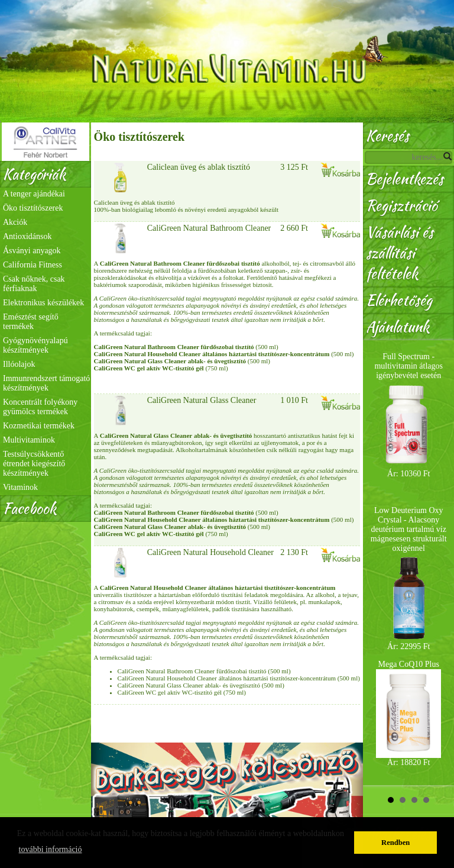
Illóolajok (19, 364)
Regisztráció (401, 206)
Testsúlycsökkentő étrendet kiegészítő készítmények (34, 464)
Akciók (15, 222)
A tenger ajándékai (34, 194)
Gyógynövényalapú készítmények (35, 345)
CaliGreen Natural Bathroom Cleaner (209, 228)
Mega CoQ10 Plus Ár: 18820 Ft (408, 713)
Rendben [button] (395, 843)
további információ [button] (51, 849)
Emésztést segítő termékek (31, 322)
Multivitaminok (29, 440)
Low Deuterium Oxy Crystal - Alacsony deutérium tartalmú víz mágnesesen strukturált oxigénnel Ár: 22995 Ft (409, 578)
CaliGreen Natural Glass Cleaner (202, 400)
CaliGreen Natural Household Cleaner (210, 552)
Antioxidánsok (27, 236)
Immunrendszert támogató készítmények (46, 383)
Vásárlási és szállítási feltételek (400, 253)
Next (439, 563)
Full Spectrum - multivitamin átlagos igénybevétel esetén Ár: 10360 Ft (408, 415)
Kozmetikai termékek (39, 426)
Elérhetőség (399, 300)
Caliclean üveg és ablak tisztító (199, 167)
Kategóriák (34, 174)
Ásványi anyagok (32, 251)
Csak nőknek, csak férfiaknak (34, 284)
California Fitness (33, 265)
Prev (378, 563)
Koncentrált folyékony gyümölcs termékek (40, 407)
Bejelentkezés (405, 179)
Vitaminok (20, 487)
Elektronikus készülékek (43, 303)
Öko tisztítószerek (33, 208)
